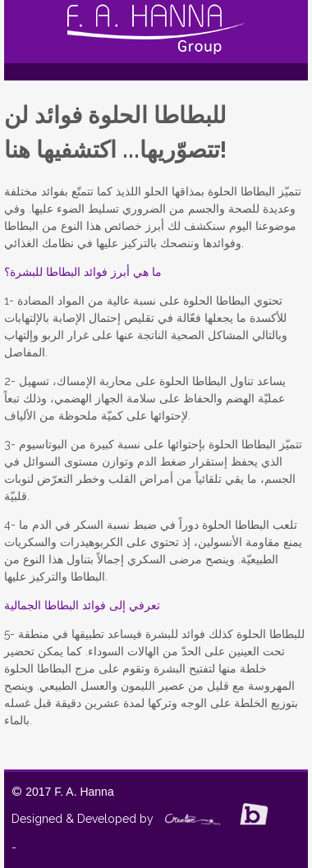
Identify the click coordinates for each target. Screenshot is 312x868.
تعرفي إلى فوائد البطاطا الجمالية (82, 605)
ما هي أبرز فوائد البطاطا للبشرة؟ (83, 272)
